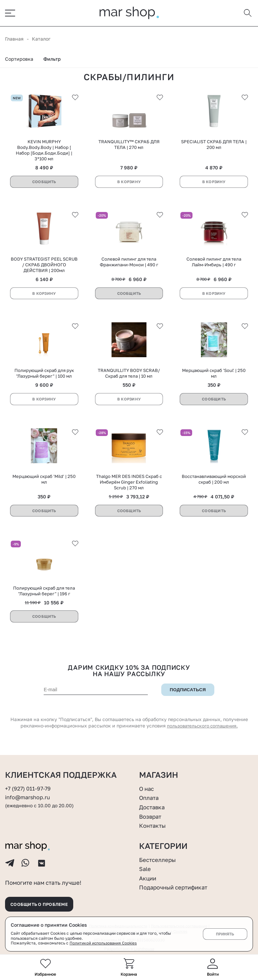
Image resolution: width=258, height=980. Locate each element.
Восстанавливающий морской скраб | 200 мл (214, 481)
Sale (145, 865)
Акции (148, 874)
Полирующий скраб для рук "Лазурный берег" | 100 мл (44, 375)
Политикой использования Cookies (104, 943)
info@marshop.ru (29, 793)
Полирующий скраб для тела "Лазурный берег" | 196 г (44, 593)
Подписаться (188, 693)
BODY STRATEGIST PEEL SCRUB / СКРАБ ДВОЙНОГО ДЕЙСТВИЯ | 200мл (44, 267)
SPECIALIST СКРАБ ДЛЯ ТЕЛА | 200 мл (214, 146)
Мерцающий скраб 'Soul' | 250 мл (214, 375)
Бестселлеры (159, 855)
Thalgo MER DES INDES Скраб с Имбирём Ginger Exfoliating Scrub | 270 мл (129, 484)
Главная (14, 40)
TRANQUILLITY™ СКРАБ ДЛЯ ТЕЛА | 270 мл (129, 146)
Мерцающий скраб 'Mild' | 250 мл (44, 481)
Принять (225, 934)
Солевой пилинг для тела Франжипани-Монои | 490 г (129, 264)
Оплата (150, 794)
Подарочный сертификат (176, 883)
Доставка (153, 803)
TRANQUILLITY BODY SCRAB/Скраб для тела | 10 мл (129, 375)
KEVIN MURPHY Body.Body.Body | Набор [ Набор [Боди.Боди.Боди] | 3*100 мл (44, 152)
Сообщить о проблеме (43, 903)
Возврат (151, 812)
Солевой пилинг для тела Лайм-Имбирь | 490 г (214, 264)
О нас (147, 784)
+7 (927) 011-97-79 (29, 784)
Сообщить (44, 184)
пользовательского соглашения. (202, 729)
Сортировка (19, 61)
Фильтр (52, 61)
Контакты (154, 821)
